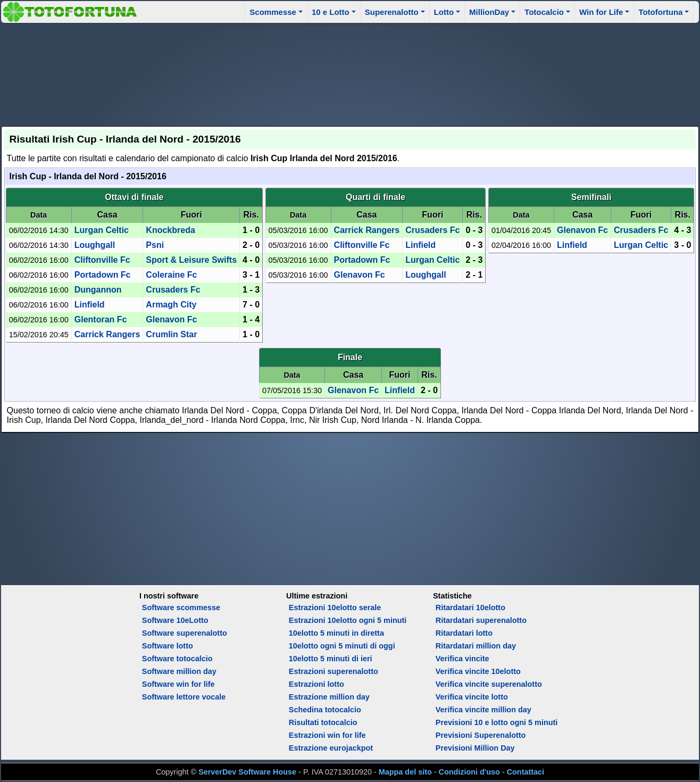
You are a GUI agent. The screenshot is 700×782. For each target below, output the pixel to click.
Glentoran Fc (101, 319)
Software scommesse (181, 608)
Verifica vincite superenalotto (489, 684)
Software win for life (178, 684)
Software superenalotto (185, 633)
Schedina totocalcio (325, 710)
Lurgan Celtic (102, 230)
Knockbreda (170, 230)
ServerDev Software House (247, 772)
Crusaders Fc (173, 290)
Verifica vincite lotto (472, 697)
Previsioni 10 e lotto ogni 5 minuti (497, 722)
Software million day (179, 671)
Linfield (90, 305)
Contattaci (526, 772)
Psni (155, 245)
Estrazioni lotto (316, 684)
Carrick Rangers (107, 334)
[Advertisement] (350, 73)
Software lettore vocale (184, 697)
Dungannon (98, 290)
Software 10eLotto (175, 620)
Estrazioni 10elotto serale (335, 608)
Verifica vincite (462, 659)
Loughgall (95, 245)
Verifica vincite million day (484, 710)
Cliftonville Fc (102, 260)
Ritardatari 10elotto (470, 608)
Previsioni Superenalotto (481, 735)
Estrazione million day (329, 697)
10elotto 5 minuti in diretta (336, 633)
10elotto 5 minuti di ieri (331, 659)
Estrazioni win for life (327, 735)
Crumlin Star (171, 334)
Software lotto (168, 646)
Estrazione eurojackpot (331, 748)
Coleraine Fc (171, 275)
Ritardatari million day (476, 646)
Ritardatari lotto (464, 633)
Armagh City (171, 305)
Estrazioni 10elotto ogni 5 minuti (348, 620)
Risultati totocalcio (323, 722)
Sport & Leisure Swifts (191, 260)
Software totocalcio (177, 659)
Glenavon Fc (171, 319)
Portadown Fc (103, 275)
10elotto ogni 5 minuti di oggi (342, 646)
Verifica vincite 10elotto (478, 671)
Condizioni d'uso (469, 772)
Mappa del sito (405, 772)
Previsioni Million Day (475, 748)
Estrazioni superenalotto (334, 671)
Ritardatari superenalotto (481, 620)
